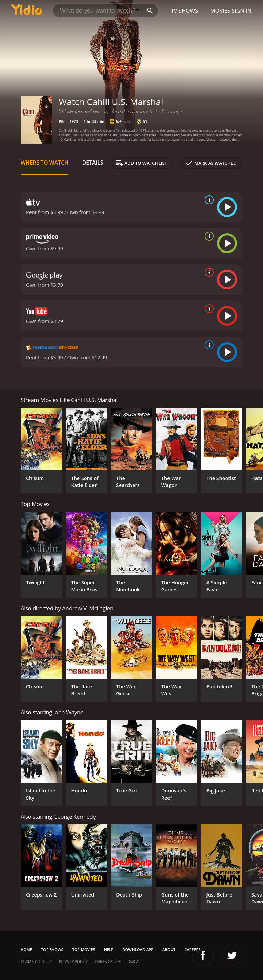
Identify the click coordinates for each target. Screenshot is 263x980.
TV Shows (184, 11)
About (169, 949)
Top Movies (84, 949)
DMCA (133, 961)
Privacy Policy (73, 961)
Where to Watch (45, 163)
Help (109, 949)
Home (26, 949)
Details (93, 163)
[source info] (208, 200)
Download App (138, 949)
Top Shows (52, 949)
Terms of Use (108, 961)
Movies (220, 11)
